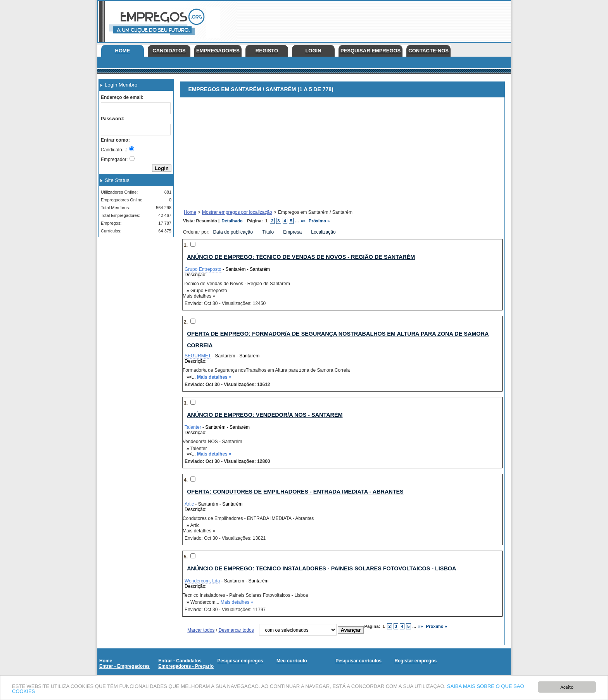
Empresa (293, 232)
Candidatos (169, 51)
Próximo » (319, 221)
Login (313, 51)
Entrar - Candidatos (180, 661)
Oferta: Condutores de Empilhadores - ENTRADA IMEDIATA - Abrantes (295, 492)
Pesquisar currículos (358, 661)
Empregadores (218, 51)
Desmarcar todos (236, 630)
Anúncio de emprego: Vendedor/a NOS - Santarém (265, 415)
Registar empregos (415, 661)
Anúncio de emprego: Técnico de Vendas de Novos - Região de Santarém (301, 257)
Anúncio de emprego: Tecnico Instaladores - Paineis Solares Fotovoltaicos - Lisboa (321, 568)
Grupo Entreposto (203, 269)
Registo (267, 51)
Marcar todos (201, 630)
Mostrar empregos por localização (237, 212)
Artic (189, 504)
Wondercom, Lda (202, 581)
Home (123, 51)
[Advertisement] (370, 19)
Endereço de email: (122, 97)
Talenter (193, 427)
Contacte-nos (428, 51)
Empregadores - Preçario (186, 666)
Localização (324, 232)
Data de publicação (233, 232)
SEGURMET (198, 356)
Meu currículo (292, 661)
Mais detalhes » (214, 377)
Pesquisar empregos (370, 51)
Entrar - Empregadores (124, 666)
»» (303, 221)
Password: (113, 119)
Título (269, 232)
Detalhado (232, 221)
